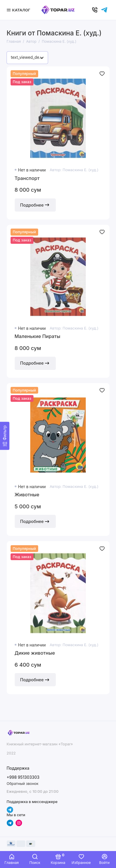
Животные (27, 495)
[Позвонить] (95, 10)
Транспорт (27, 178)
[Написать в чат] (104, 10)
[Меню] (19, 10)
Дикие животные (35, 653)
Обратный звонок (23, 784)
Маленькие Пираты (38, 336)
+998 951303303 (23, 777)
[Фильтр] (5, 436)
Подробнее (35, 205)
